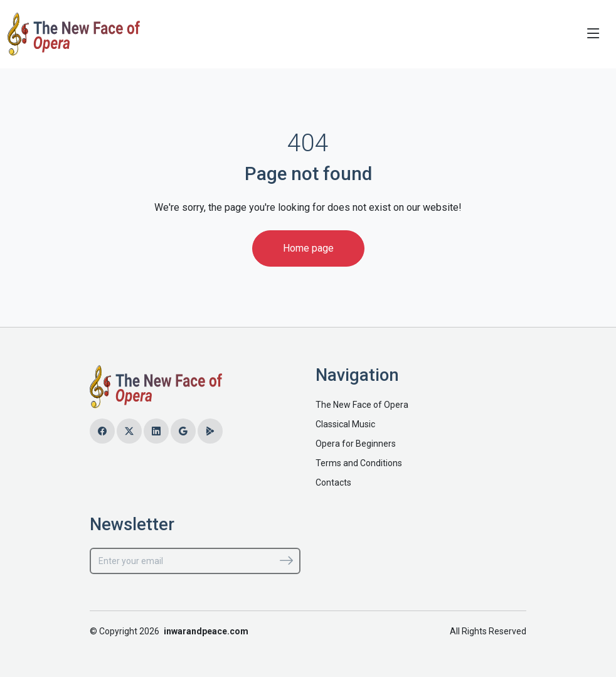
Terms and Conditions (359, 463)
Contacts (333, 482)
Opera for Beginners (356, 444)
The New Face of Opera (362, 405)
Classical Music (345, 424)
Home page (308, 248)
